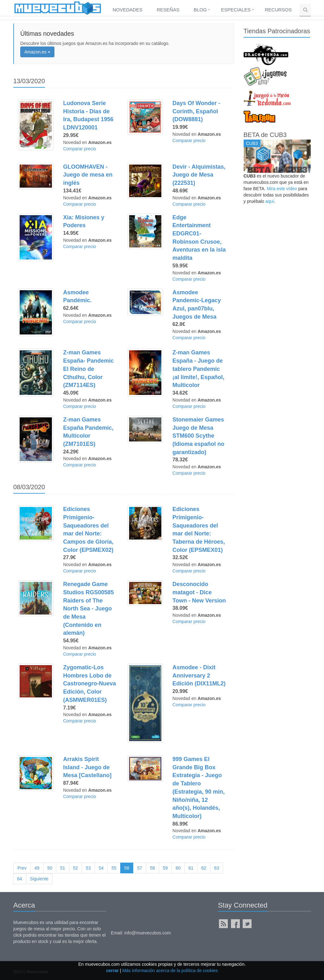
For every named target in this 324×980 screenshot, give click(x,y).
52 (76, 868)
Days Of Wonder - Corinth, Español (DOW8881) (196, 111)
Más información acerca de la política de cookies (170, 971)
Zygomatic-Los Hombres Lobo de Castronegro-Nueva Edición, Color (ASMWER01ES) (89, 684)
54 (101, 868)
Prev (22, 868)
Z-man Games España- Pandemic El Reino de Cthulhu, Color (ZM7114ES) (88, 369)
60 (178, 868)
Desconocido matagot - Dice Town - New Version (199, 592)
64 (20, 879)
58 (153, 868)
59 (165, 868)
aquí (270, 201)
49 (37, 868)
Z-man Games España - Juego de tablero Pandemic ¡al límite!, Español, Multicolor (198, 369)
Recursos (278, 10)
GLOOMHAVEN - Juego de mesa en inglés (88, 175)
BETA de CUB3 (265, 135)
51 (63, 868)
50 (50, 868)
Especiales (236, 10)
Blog (200, 10)
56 (127, 868)
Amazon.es (37, 52)
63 (217, 868)
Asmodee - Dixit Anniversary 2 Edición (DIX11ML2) (199, 675)
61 (191, 868)
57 (140, 868)
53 (88, 868)
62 (204, 868)
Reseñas (168, 10)
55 (114, 868)
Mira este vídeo (282, 189)
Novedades (128, 10)
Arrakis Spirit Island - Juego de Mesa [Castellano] (87, 767)
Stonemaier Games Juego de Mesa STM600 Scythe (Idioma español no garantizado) (198, 436)
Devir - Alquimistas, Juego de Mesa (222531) (199, 175)
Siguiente (39, 879)
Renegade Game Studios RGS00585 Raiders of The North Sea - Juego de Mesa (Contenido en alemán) (88, 609)
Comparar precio (79, 149)
